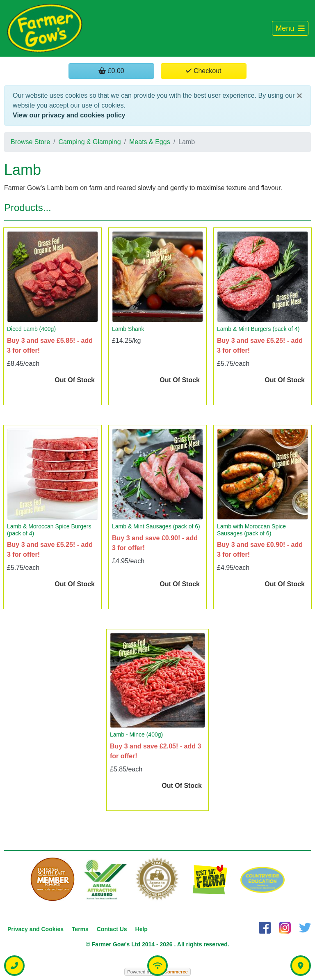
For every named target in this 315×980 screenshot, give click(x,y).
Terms (80, 929)
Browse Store (30, 142)
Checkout (203, 71)
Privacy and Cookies (35, 929)
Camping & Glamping (90, 142)
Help (142, 929)
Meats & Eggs (150, 142)
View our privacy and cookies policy (69, 115)
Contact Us (112, 929)
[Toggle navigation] (290, 29)
